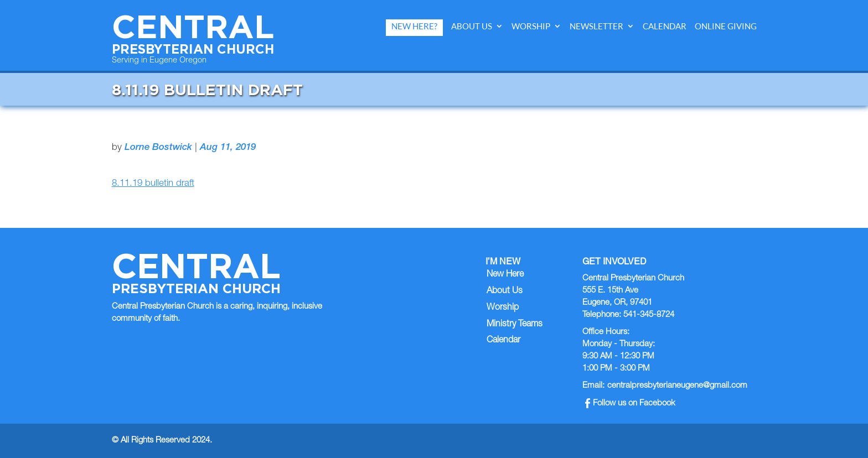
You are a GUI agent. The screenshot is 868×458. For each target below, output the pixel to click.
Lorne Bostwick (158, 148)
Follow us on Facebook (630, 404)
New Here (505, 275)
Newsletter (596, 26)
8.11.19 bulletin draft (153, 184)
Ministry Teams (515, 325)
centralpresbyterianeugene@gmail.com (677, 386)
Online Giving (726, 26)
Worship (531, 26)
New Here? (414, 26)
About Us (472, 26)
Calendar (665, 26)
